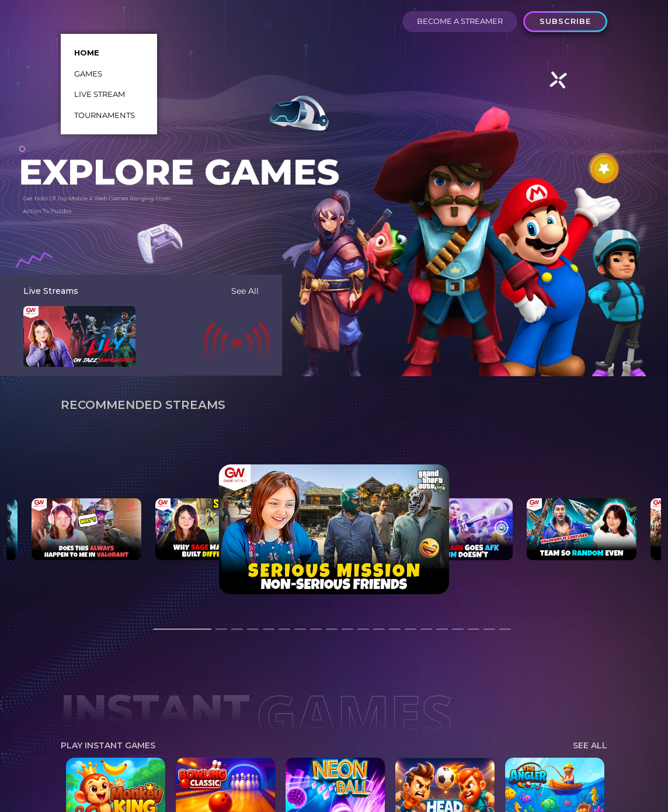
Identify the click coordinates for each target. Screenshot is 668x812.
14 (410, 634)
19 (489, 634)
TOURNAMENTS (105, 115)
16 (442, 634)
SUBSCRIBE (565, 21)
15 (426, 634)
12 (379, 634)
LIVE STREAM (100, 94)
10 (347, 634)
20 (505, 634)
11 (363, 634)
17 (458, 634)
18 (474, 634)
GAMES (88, 74)
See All (245, 291)
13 (395, 634)
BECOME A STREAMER (460, 21)
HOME (87, 53)
